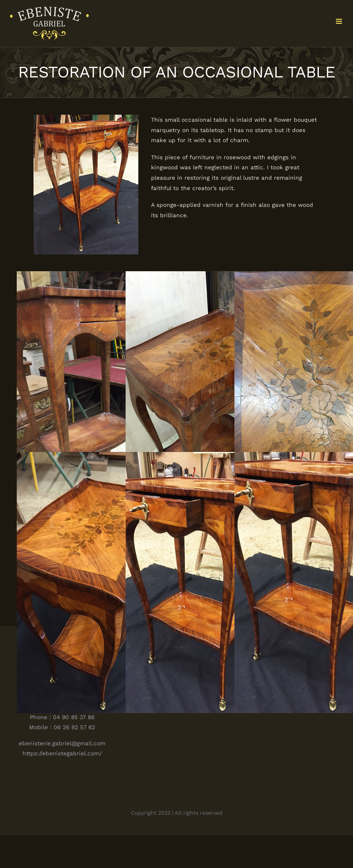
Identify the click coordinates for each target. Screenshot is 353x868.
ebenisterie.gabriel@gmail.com (62, 743)
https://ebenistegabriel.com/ (62, 753)
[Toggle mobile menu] (339, 21)
